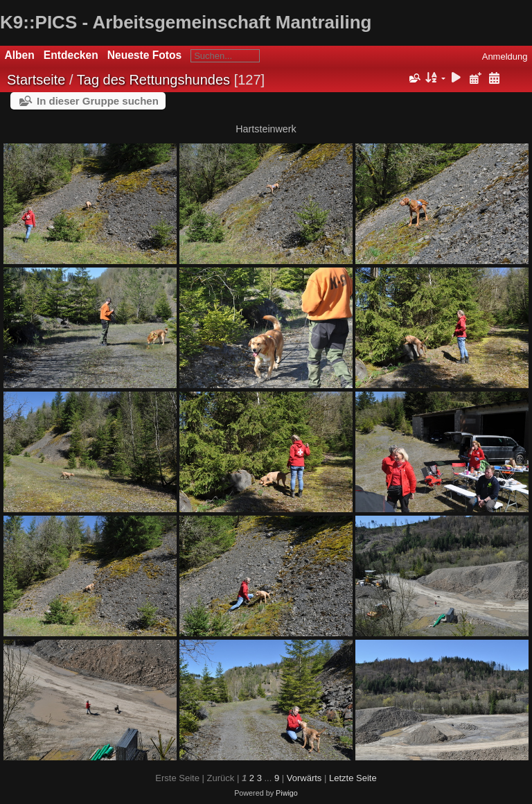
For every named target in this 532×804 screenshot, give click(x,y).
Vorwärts (304, 778)
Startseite (36, 80)
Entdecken (71, 55)
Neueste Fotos (144, 55)
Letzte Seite (353, 778)
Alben (20, 55)
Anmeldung (505, 56)
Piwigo (287, 793)
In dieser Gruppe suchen (98, 101)
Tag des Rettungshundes (153, 80)
